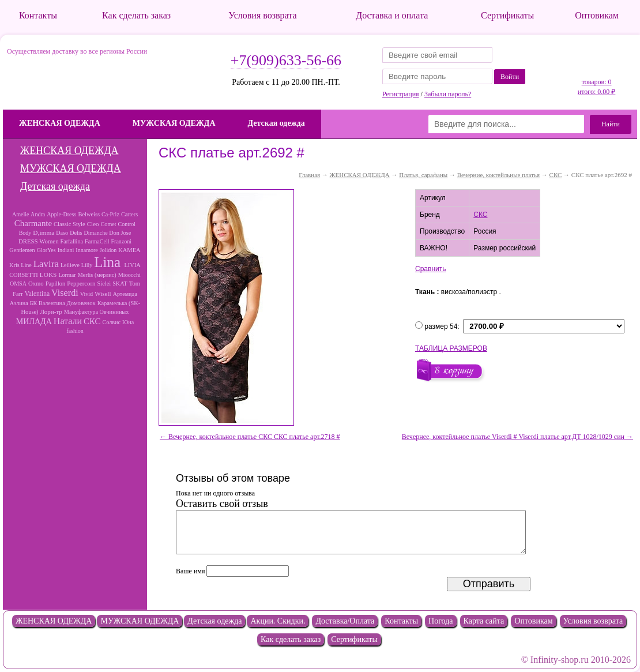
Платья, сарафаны (423, 175)
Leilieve (70, 265)
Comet (109, 224)
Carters (129, 214)
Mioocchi (129, 275)
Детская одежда (276, 123)
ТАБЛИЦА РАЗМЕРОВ (451, 348)
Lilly (87, 265)
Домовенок (81, 303)
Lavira (46, 264)
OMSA (18, 284)
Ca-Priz (110, 214)
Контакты (38, 15)
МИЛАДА (34, 321)
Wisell (103, 294)
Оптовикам (597, 15)
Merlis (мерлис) (97, 275)
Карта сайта (484, 621)
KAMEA (129, 250)
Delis (76, 233)
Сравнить (430, 269)
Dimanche (96, 233)
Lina (109, 262)
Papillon (56, 284)
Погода (441, 621)
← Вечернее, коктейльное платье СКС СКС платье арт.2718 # (250, 437)
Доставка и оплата (392, 15)
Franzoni (122, 241)
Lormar (67, 275)
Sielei (104, 284)
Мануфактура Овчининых (97, 312)
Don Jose (120, 233)
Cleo (93, 224)
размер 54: (442, 326)
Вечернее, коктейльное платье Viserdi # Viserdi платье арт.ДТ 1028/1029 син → (517, 437)
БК (33, 303)
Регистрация (401, 94)
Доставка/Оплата (345, 621)
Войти (510, 77)
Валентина (52, 303)
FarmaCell (97, 241)
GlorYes (46, 250)
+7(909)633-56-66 (286, 60)
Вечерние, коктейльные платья (498, 175)
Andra (38, 214)
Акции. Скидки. (278, 621)
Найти (611, 124)
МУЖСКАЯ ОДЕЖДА (174, 123)
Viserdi (65, 293)
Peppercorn (81, 283)
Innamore (86, 250)
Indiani (66, 250)
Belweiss (89, 214)
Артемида (125, 294)
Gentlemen (22, 250)
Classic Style (69, 224)
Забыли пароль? (448, 94)
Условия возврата (262, 15)
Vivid (86, 294)
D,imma (44, 232)
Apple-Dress (61, 214)
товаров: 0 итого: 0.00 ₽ (596, 87)
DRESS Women (39, 241)
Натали (68, 321)
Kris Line (20, 265)
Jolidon (108, 250)
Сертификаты (507, 15)
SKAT (120, 284)
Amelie (21, 214)
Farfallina (72, 241)
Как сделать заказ (136, 15)
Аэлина (19, 303)
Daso (62, 233)
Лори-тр (51, 311)
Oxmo (36, 283)
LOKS (48, 275)
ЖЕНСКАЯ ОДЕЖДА (60, 123)
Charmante (33, 223)
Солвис (111, 322)
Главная (309, 175)
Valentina (37, 294)
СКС (92, 321)
